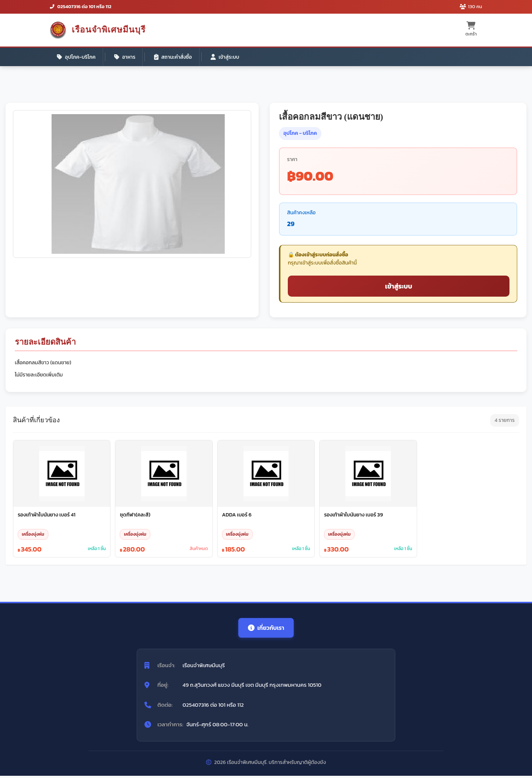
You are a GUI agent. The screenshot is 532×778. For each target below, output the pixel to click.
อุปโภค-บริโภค (77, 57)
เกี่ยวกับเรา (266, 629)
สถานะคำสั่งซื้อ (175, 57)
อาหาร (126, 57)
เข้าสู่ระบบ (229, 57)
